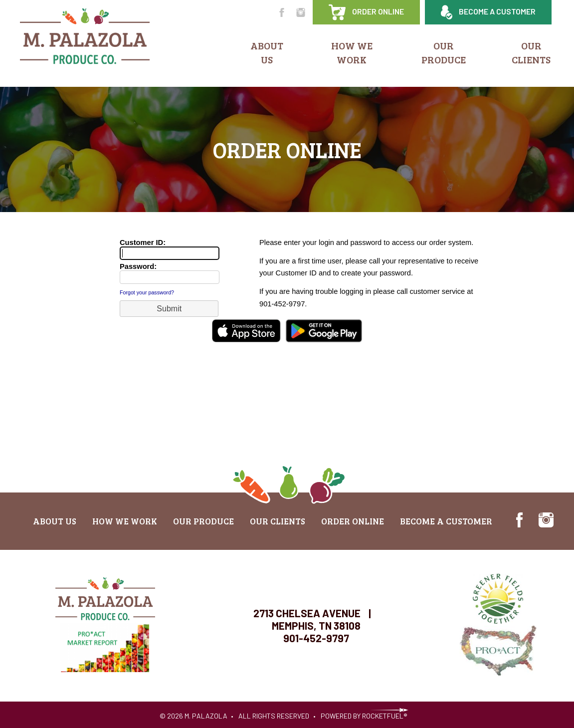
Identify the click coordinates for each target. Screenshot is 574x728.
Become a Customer (488, 12)
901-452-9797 (316, 638)
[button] (169, 309)
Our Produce (444, 52)
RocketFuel (383, 716)
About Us (267, 52)
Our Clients (531, 52)
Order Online (366, 12)
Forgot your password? (147, 292)
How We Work (352, 52)
